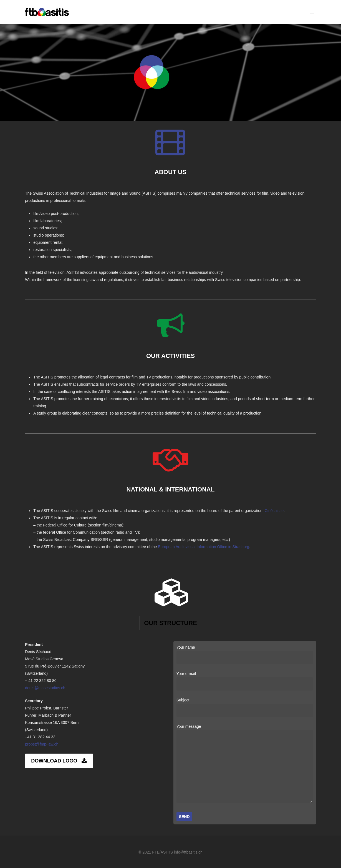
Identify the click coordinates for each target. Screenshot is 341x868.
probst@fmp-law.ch (42, 744)
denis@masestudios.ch (45, 688)
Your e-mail (245, 681)
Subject (245, 707)
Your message (245, 765)
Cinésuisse (274, 511)
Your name (245, 655)
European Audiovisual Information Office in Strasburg (204, 547)
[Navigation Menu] (313, 12)
